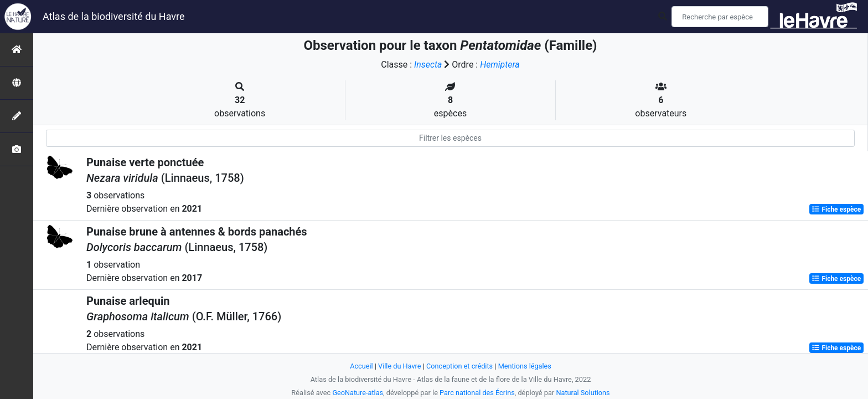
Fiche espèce (836, 209)
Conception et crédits (460, 366)
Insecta (428, 65)
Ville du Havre (399, 366)
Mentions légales (525, 366)
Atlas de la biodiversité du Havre (114, 16)
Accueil (361, 366)
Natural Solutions (583, 393)
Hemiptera (500, 65)
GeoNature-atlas (357, 393)
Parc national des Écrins (477, 393)
